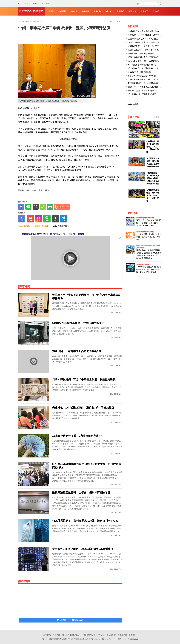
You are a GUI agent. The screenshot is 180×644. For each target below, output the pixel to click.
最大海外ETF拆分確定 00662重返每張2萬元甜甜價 (151, 61)
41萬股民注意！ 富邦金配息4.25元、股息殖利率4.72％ (152, 46)
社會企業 (156, 11)
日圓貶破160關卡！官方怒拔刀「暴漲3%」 (147, 50)
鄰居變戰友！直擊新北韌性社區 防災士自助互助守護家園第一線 (153, 162)
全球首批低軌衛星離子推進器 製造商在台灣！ (148, 31)
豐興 (40, 190)
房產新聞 (144, 11)
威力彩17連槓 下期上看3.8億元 (142, 94)
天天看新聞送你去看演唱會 (145, 218)
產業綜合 (133, 11)
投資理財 (50, 11)
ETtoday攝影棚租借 (143, 264)
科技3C (109, 11)
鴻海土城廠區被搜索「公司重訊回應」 (145, 42)
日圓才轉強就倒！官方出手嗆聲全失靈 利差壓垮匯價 (151, 57)
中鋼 (34, 190)
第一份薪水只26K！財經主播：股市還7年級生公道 (150, 68)
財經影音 (121, 11)
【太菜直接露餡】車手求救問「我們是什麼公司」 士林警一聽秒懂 (52, 234)
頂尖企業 (74, 11)
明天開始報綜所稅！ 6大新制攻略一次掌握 (147, 83)
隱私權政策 (111, 635)
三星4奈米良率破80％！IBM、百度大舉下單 (147, 39)
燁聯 (47, 190)
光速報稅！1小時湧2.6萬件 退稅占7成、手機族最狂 (151, 35)
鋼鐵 (28, 190)
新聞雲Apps (45, 1)
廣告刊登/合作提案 (79, 635)
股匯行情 (97, 11)
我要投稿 (47, 635)
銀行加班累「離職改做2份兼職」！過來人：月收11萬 (151, 54)
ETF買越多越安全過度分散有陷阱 (143, 65)
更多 (157, 117)
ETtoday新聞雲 (24, 1)
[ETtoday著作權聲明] (59, 226)
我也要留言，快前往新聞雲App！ (70, 620)
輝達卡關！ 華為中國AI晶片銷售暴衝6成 (146, 87)
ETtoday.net (96, 639)
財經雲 (31, 11)
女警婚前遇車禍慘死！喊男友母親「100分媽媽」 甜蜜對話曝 (153, 195)
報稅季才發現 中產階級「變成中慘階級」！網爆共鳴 (151, 91)
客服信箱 (92, 635)
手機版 (35, 1)
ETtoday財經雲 (132, 104)
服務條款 (101, 635)
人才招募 (56, 635)
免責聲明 (132, 635)
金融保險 (86, 11)
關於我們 (66, 635)
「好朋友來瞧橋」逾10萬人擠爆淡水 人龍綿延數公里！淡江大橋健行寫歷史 (153, 178)
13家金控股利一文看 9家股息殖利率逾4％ (147, 79)
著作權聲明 (122, 635)
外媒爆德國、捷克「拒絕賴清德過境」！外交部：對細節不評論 (153, 147)
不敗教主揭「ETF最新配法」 (141, 72)
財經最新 (62, 11)
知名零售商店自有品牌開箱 (145, 232)
